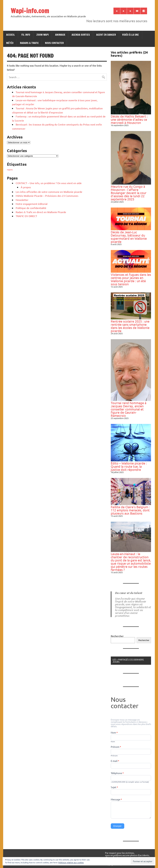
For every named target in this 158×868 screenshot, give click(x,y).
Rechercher (117, 636)
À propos (26, 187)
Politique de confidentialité (31, 208)
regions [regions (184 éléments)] (10, 170)
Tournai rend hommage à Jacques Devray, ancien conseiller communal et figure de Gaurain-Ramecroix (129, 409)
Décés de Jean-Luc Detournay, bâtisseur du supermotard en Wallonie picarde (129, 237)
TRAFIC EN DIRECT (26, 216)
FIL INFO (26, 35)
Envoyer (118, 826)
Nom (114, 733)
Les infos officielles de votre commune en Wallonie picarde (49, 192)
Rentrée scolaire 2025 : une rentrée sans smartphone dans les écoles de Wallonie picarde (130, 326)
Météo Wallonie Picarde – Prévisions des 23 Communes (47, 196)
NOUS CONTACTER (54, 43)
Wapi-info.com (30, 11)
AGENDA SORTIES (81, 35)
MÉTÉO (10, 43)
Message (116, 800)
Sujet (114, 787)
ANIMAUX (60, 35)
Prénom (116, 747)
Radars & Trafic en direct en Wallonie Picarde (41, 212)
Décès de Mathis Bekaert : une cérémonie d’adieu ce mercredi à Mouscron (129, 119)
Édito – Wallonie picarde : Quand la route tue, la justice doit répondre (129, 466)
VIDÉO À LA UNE (131, 35)
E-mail (115, 761)
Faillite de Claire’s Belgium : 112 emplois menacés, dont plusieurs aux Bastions (130, 510)
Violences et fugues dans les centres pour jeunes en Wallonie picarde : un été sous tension (131, 279)
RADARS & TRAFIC (29, 43)
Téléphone (117, 773)
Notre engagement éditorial (32, 204)
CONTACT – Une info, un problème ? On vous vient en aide (49, 183)
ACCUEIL (11, 35)
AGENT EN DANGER (106, 35)
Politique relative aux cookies (71, 862)
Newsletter (22, 200)
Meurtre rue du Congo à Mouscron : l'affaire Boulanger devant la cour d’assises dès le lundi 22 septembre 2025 (129, 193)
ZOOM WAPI (43, 35)
